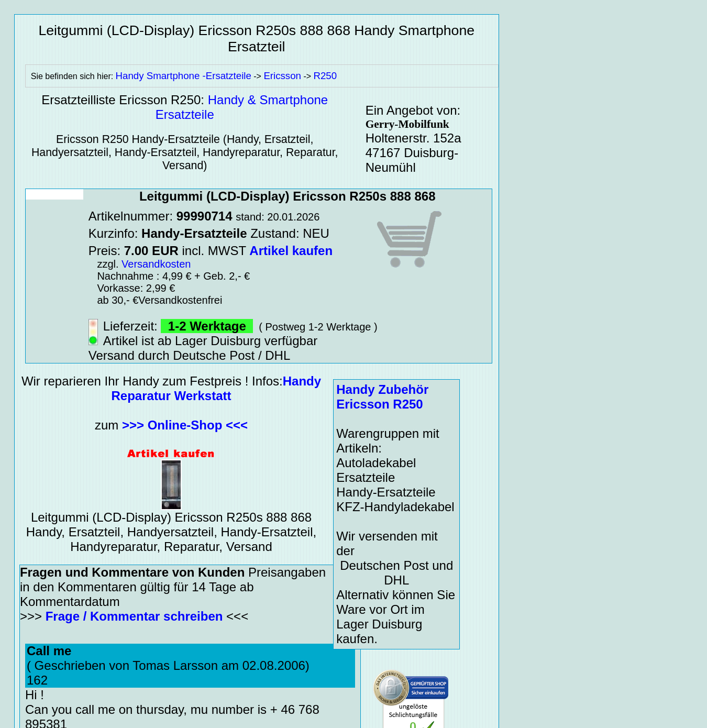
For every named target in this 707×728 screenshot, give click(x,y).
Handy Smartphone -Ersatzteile (184, 76)
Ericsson (282, 76)
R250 (325, 76)
